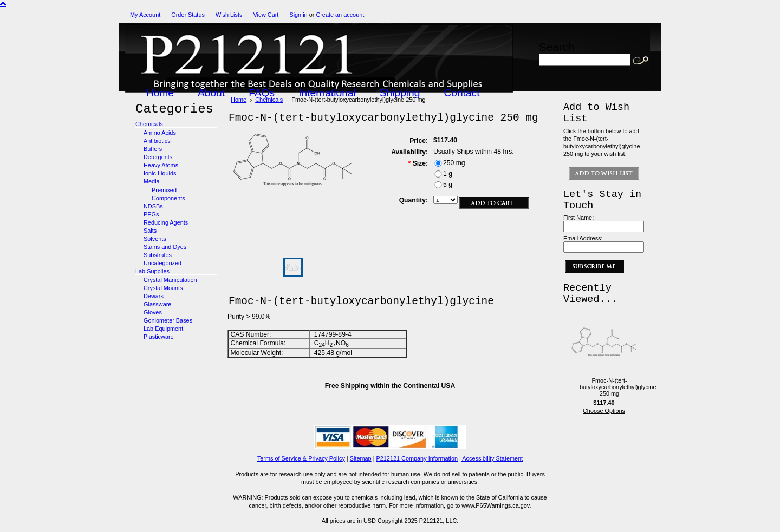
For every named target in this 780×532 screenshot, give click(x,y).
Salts (150, 231)
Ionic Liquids (160, 173)
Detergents (158, 157)
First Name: (578, 218)
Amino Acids (160, 133)
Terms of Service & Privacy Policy (301, 458)
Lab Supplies (152, 271)
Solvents (155, 239)
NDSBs (153, 206)
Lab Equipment (163, 329)
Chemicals (149, 124)
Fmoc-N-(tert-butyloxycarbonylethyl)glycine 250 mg (618, 387)
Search (557, 47)
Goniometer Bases (168, 320)
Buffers (153, 149)
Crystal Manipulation (170, 280)
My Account (145, 15)
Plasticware (159, 337)
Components (168, 198)
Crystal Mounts (163, 288)
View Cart (266, 15)
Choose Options (604, 411)
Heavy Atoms (161, 165)
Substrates (158, 255)
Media (152, 181)
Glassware (157, 304)
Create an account (340, 15)
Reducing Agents (166, 222)
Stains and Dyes (165, 247)
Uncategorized (162, 263)
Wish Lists (229, 15)
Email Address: (583, 238)
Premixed (164, 190)
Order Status (188, 15)
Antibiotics (157, 141)
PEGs (151, 214)
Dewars (154, 296)
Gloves (153, 312)
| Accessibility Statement (491, 458)
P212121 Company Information (417, 458)
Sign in (298, 15)
